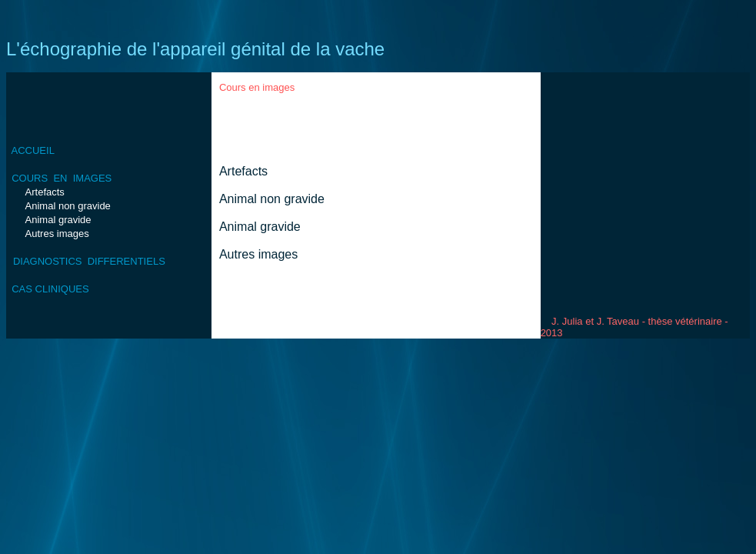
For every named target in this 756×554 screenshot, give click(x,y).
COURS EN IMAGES (62, 178)
